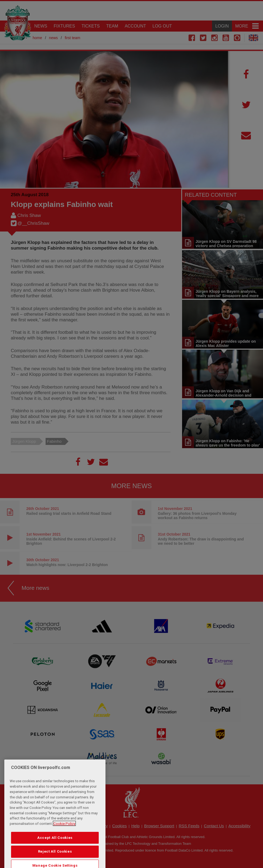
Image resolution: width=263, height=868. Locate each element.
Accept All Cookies (55, 847)
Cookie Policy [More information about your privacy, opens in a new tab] (64, 833)
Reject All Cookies (55, 861)
